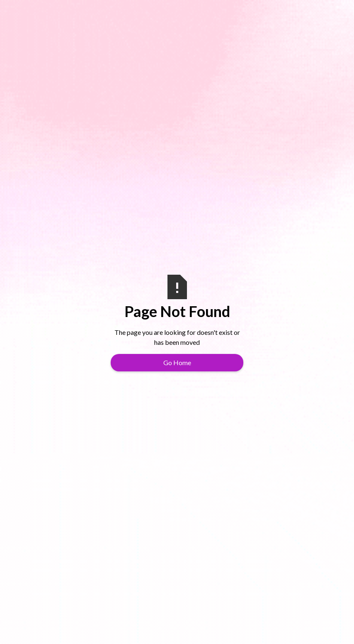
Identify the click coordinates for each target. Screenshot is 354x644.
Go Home (177, 362)
